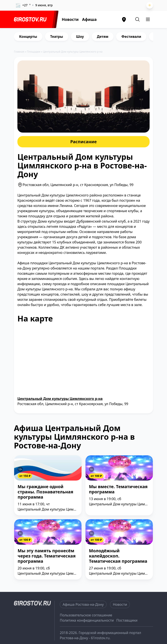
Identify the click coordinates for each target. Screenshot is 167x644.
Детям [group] (103, 37)
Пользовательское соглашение (86, 615)
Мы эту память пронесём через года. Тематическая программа (47, 556)
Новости (70, 19)
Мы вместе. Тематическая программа (118, 489)
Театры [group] (57, 37)
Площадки (34, 52)
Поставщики (127, 620)
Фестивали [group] (131, 37)
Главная (19, 52)
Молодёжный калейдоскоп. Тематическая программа (118, 556)
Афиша (89, 19)
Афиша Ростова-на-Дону (83, 604)
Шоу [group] (80, 37)
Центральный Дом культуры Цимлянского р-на (60, 399)
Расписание (83, 142)
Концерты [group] (28, 37)
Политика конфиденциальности (87, 620)
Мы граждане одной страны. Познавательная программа (45, 492)
